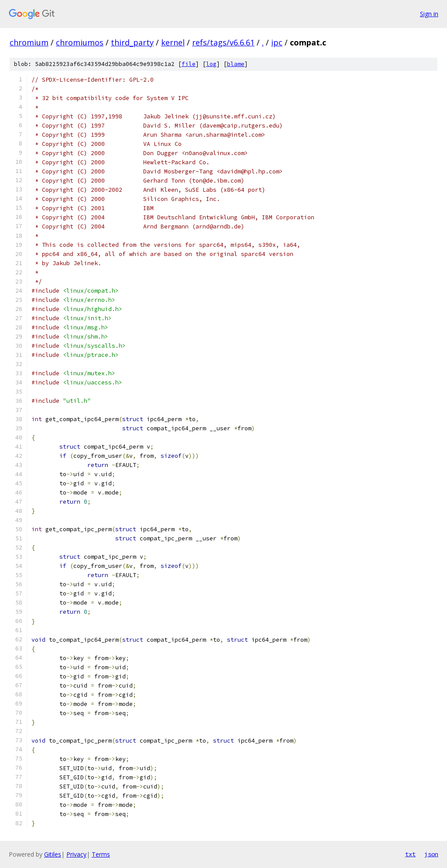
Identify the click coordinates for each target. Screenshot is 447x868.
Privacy (76, 854)
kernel (173, 42)
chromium (29, 42)
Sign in (429, 14)
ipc (277, 42)
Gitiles (53, 854)
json (431, 854)
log (211, 64)
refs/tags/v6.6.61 (223, 42)
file (189, 64)
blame (236, 64)
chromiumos (80, 42)
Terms (101, 854)
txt (410, 854)
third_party (132, 42)
